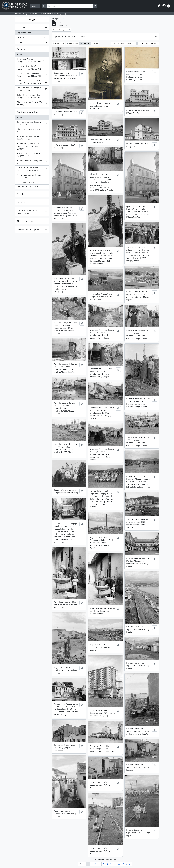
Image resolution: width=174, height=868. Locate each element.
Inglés (32, 42)
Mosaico (86, 43)
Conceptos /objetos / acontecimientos (28, 212)
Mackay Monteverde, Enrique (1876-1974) (32, 176)
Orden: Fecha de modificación (123, 43)
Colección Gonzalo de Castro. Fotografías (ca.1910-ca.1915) (32, 82)
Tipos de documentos (28, 221)
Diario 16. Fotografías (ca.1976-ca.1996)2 (32, 103)
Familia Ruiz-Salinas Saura (32, 187)
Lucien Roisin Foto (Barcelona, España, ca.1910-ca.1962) (32, 169)
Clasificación (73, 43)
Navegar (34, 6)
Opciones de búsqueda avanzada (71, 36)
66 (119, 864)
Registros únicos (32, 33)
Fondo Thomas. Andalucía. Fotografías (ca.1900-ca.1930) (32, 75)
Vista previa (58, 43)
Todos (20, 54)
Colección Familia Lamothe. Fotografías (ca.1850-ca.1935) (32, 96)
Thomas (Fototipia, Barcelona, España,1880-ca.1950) (32, 138)
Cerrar (65, 18)
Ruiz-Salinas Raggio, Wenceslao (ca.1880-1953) (32, 155)
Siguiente (127, 864)
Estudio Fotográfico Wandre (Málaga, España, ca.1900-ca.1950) (32, 146)
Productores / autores (28, 112)
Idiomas (21, 27)
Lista (95, 43)
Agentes (21, 194)
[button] (159, 6)
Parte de (21, 49)
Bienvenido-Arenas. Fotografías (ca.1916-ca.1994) (32, 60)
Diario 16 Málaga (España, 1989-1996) (32, 130)
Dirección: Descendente (148, 43)
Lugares (21, 202)
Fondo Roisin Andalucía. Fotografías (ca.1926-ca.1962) (32, 68)
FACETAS (32, 20)
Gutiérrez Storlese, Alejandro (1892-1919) (32, 123)
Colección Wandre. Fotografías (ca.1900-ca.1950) (32, 89)
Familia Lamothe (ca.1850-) (32, 183)
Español (32, 38)
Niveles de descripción (28, 229)
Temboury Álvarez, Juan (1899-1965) (32, 162)
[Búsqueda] (70, 6)
